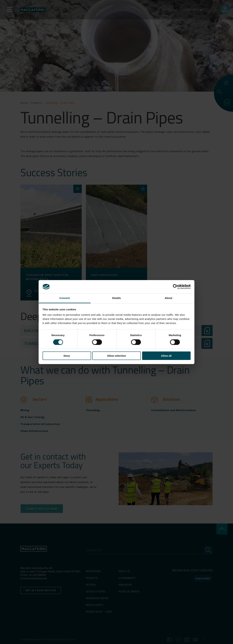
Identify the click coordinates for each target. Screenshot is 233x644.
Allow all (166, 356)
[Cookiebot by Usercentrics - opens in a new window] (175, 287)
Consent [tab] (65, 298)
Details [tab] (116, 298)
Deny (67, 356)
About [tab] (168, 298)
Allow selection (116, 356)
